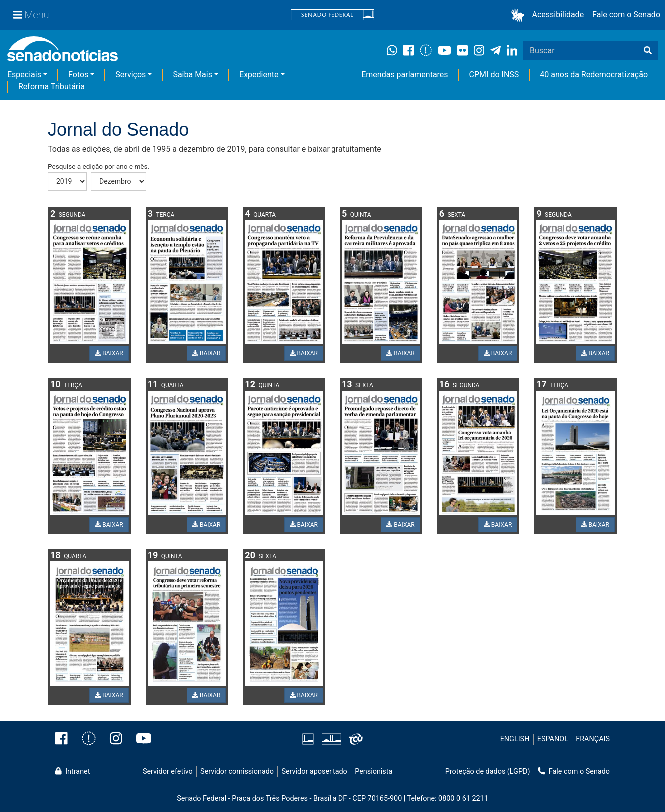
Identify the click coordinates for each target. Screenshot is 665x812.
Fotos (78, 75)
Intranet (73, 771)
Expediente (259, 75)
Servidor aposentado (314, 771)
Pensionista (374, 771)
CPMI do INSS (494, 75)
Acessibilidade (558, 15)
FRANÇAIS (593, 739)
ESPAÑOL (553, 739)
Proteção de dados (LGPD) (488, 771)
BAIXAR (109, 353)
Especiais (24, 75)
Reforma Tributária (52, 87)
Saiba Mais (192, 75)
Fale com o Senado (626, 15)
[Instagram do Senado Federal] (116, 739)
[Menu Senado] (31, 15)
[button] (519, 15)
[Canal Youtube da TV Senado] (140, 739)
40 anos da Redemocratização (594, 75)
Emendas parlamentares (405, 75)
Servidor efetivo (168, 771)
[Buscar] (648, 51)
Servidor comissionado (237, 771)
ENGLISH (515, 739)
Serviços (131, 75)
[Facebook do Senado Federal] (65, 739)
